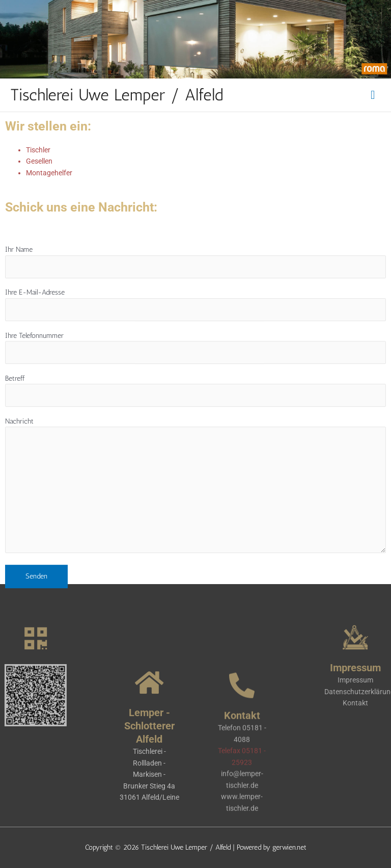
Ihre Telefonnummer (195, 367)
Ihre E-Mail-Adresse (195, 324)
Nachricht (195, 506)
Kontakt (371, 703)
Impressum (371, 680)
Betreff (195, 410)
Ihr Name (195, 282)
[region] (195, 39)
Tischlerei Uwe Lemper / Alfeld (117, 95)
